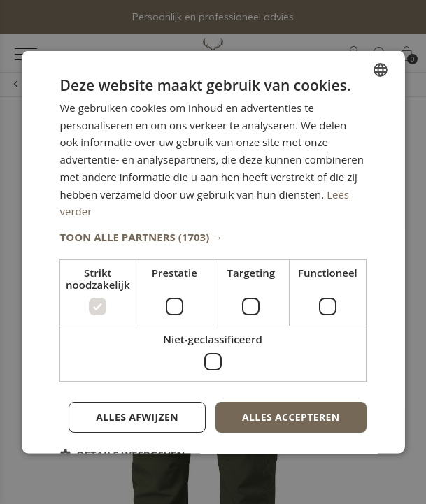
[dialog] (213, 252)
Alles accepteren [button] (291, 416)
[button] (213, 237)
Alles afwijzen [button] (137, 416)
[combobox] (381, 69)
